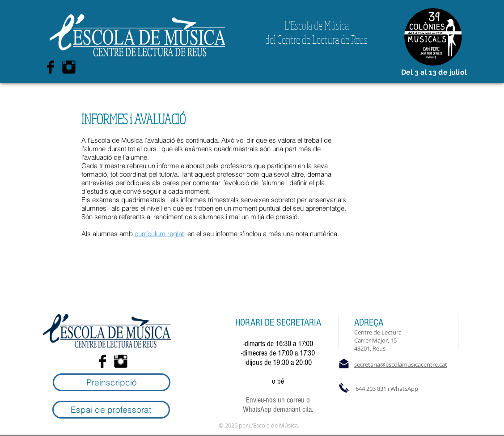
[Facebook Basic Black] (51, 67)
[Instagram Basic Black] (69, 67)
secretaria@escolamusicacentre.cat (401, 364)
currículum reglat (159, 234)
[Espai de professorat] (111, 410)
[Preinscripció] (112, 382)
